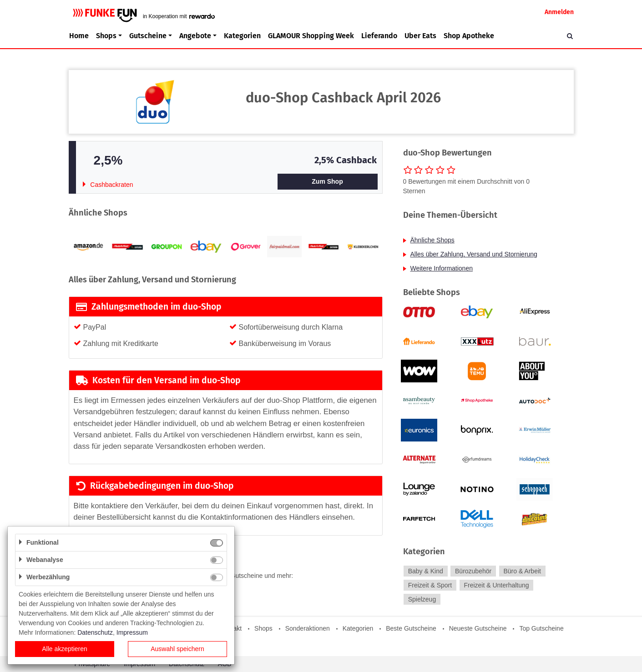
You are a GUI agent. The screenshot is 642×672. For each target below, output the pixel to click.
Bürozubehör (473, 571)
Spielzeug (422, 599)
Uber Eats (420, 36)
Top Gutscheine (541, 628)
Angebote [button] (195, 36)
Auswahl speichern (177, 649)
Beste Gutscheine (411, 628)
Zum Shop (327, 181)
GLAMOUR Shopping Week (311, 36)
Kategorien (242, 36)
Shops (263, 628)
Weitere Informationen (442, 268)
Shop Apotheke (469, 36)
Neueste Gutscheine (478, 628)
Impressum (132, 632)
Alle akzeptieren (65, 649)
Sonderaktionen (308, 628)
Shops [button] (106, 36)
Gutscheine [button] (148, 36)
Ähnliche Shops (432, 240)
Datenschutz (95, 632)
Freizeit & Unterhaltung (496, 585)
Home (79, 36)
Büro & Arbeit (522, 571)
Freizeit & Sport (430, 585)
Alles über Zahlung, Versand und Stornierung (474, 254)
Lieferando (379, 36)
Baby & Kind (426, 571)
